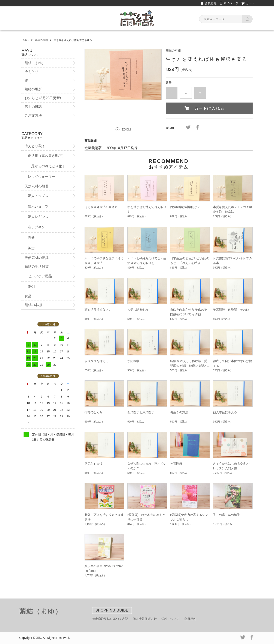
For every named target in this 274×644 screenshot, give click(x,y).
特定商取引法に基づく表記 (110, 619)
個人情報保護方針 (145, 619)
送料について (170, 619)
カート (250, 3)
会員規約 (190, 619)
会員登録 (211, 3)
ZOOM (126, 129)
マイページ (231, 3)
